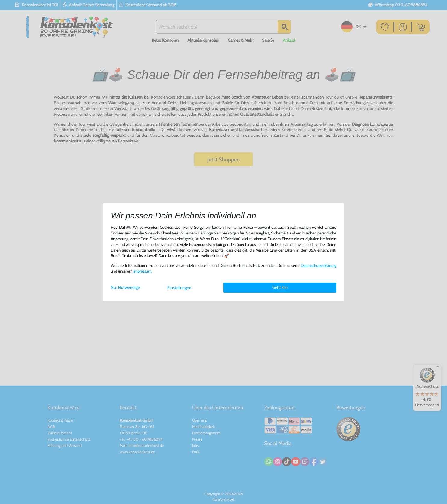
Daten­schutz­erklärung (319, 266)
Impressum (142, 271)
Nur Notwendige (125, 287)
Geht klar (280, 287)
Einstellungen (179, 288)
